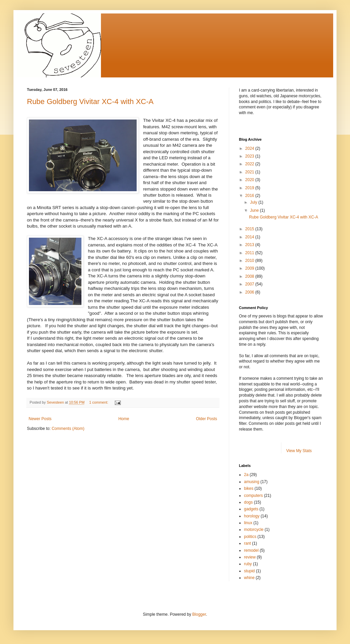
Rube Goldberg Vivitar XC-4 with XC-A (90, 101)
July (254, 202)
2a (246, 475)
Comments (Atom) (68, 429)
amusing (252, 482)
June (255, 210)
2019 (250, 188)
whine (249, 578)
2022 (250, 164)
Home (124, 419)
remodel (251, 550)
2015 (250, 229)
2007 (250, 284)
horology (252, 516)
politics (250, 537)
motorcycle (254, 530)
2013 (250, 245)
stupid (249, 571)
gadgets (251, 509)
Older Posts (206, 419)
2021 (250, 172)
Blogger (199, 614)
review (250, 557)
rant (248, 543)
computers (253, 496)
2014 (250, 237)
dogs (248, 502)
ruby (248, 564)
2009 (250, 268)
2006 (250, 292)
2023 (250, 156)
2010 (250, 261)
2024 (250, 148)
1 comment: (99, 402)
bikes (249, 488)
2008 (250, 276)
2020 (250, 180)
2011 (250, 253)
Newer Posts (40, 419)
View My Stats (299, 451)
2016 (250, 196)
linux (248, 523)
